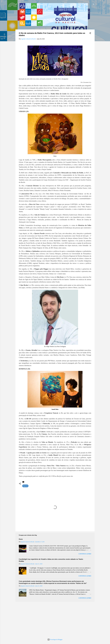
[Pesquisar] (94, 5)
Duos (21, 539)
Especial (25, 486)
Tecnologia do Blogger (55, 639)
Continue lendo (85, 554)
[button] (90, 33)
